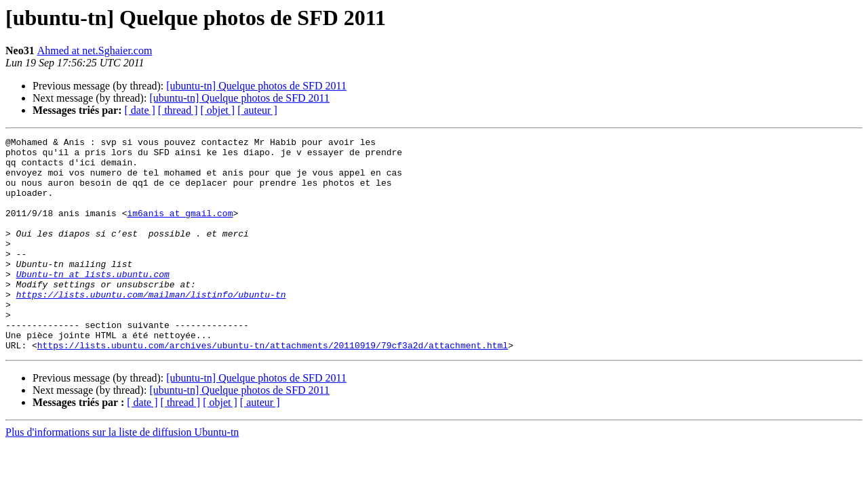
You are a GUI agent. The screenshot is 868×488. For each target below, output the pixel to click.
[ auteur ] (257, 110)
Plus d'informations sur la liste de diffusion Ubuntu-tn (122, 475)
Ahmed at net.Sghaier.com (95, 50)
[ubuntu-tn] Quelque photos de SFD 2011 (256, 86)
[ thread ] (178, 110)
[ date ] (140, 110)
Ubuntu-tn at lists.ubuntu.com (93, 302)
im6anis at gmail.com (180, 229)
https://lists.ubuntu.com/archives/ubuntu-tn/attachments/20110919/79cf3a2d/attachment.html (273, 388)
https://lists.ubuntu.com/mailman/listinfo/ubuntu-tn (151, 327)
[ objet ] (217, 110)
